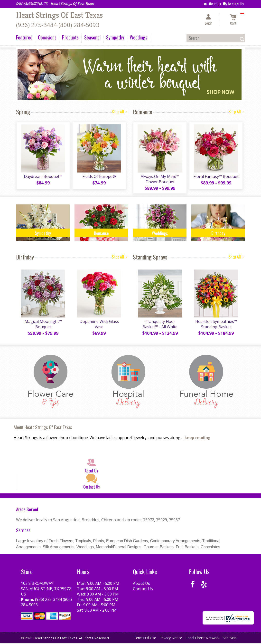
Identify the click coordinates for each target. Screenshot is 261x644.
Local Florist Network (202, 639)
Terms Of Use (145, 639)
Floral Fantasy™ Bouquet (216, 177)
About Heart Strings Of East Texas (43, 428)
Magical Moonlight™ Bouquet (43, 325)
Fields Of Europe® (99, 177)
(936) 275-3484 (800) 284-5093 (58, 25)
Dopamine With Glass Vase (99, 325)
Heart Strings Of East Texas (59, 15)
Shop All (120, 112)
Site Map (230, 639)
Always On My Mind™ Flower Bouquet (160, 180)
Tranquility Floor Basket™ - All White (160, 325)
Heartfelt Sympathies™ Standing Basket (216, 325)
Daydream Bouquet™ (43, 177)
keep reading (198, 439)
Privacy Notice (171, 639)
